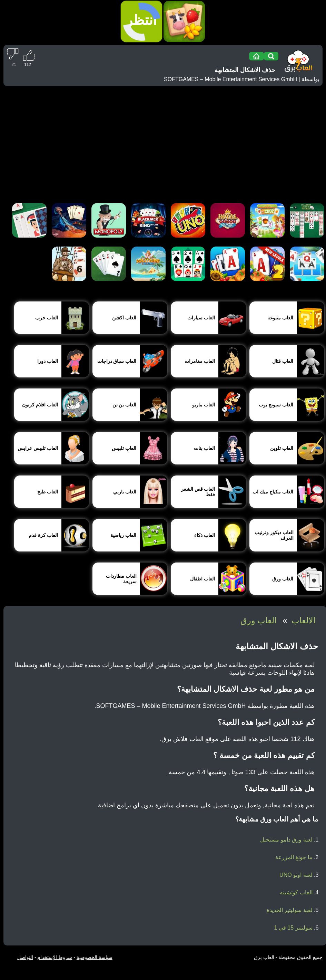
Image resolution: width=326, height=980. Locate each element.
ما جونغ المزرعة (294, 857)
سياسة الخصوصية (95, 957)
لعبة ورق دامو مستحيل (286, 840)
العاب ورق (259, 620)
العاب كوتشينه (296, 892)
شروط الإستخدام (55, 957)
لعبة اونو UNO (296, 875)
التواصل (25, 957)
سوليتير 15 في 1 (293, 928)
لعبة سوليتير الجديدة (290, 910)
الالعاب (304, 620)
